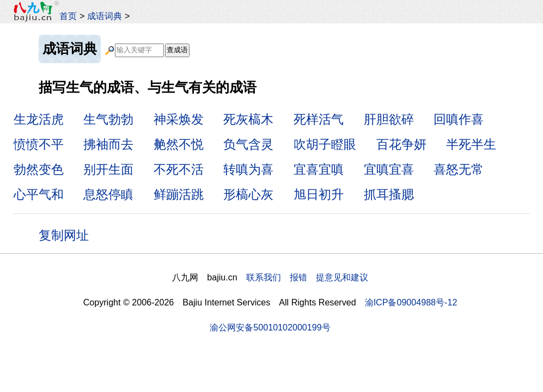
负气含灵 (248, 144)
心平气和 (39, 194)
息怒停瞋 (108, 194)
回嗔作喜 (459, 119)
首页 (68, 16)
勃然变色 (39, 169)
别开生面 (108, 169)
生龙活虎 (39, 119)
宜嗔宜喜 (389, 169)
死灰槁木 (248, 119)
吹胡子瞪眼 (325, 144)
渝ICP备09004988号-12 (411, 302)
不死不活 (179, 169)
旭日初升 (319, 194)
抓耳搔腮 (389, 194)
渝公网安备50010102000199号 (270, 327)
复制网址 (68, 235)
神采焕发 (179, 119)
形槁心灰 (248, 194)
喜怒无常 (459, 169)
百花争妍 (401, 144)
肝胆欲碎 (389, 119)
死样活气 (319, 119)
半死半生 (471, 144)
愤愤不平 (39, 144)
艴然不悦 (179, 144)
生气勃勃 (108, 119)
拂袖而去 (108, 144)
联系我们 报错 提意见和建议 (307, 277)
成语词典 (105, 16)
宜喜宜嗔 (319, 169)
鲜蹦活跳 (179, 194)
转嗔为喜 (248, 169)
